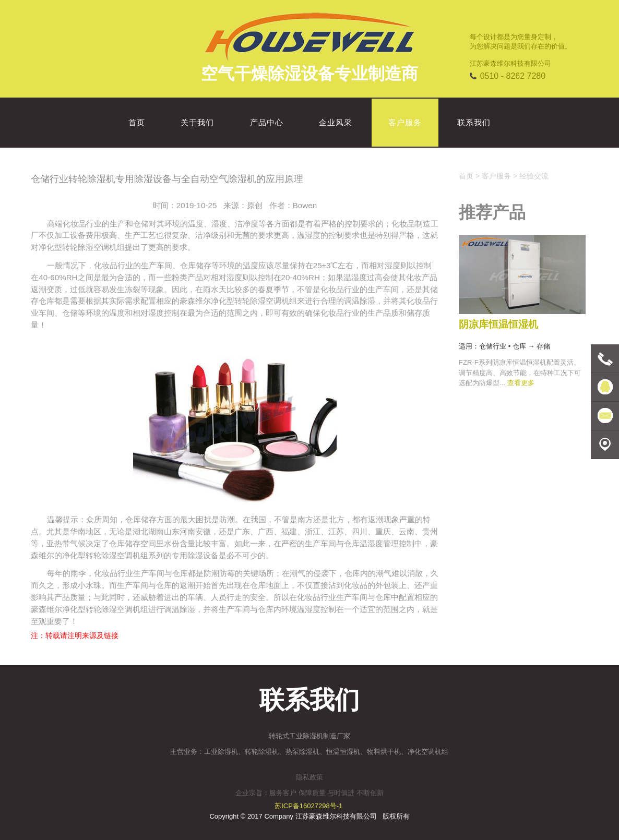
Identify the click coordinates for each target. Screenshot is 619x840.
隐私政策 (309, 777)
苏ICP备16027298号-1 (308, 806)
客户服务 (496, 176)
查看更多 (521, 383)
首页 (466, 176)
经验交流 (534, 176)
